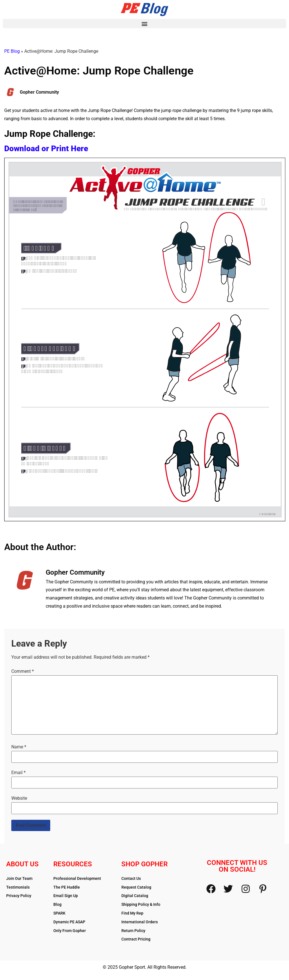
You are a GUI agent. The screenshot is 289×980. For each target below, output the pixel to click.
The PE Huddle (67, 887)
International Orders (140, 922)
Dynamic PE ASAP (69, 922)
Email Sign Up (66, 896)
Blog (57, 904)
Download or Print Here (46, 149)
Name (19, 747)
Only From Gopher (70, 931)
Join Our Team (19, 878)
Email (18, 773)
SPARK (59, 913)
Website (19, 798)
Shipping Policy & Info (141, 904)
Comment (23, 671)
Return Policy (133, 931)
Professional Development (77, 878)
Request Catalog (136, 887)
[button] (144, 24)
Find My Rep (132, 913)
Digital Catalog (135, 896)
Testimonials (18, 887)
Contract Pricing (136, 939)
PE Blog (12, 51)
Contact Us (131, 878)
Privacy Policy (19, 896)
